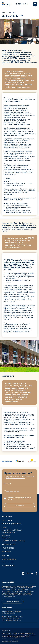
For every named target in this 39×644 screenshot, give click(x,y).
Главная (4, 12)
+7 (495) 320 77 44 (22, 4)
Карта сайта (7, 521)
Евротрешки (6, 538)
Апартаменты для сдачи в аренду (13, 540)
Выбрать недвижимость (12, 524)
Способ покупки (9, 544)
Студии (4, 527)
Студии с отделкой (8, 533)
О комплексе (7, 517)
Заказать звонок (13, 601)
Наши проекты (8, 566)
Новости (5, 556)
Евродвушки (6, 535)
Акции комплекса (8, 562)
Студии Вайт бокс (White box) (12, 530)
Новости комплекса (9, 559)
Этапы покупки (8, 548)
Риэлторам (6, 552)
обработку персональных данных (15, 478)
